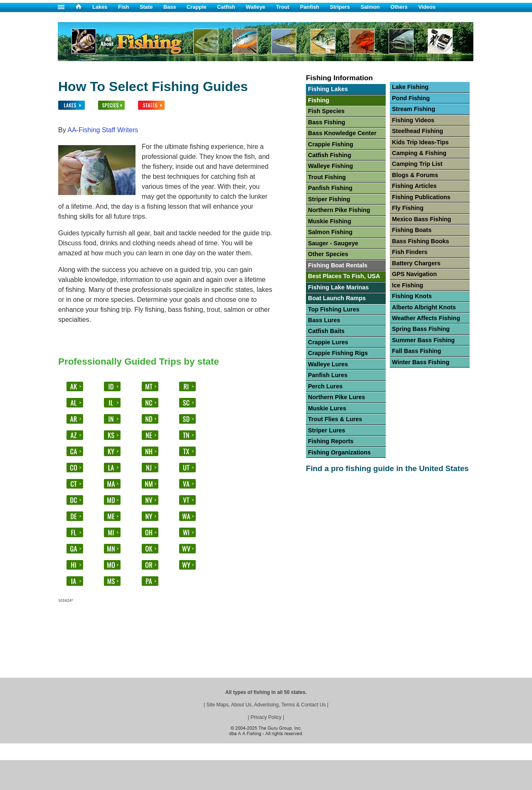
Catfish (226, 7)
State (146, 7)
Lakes (100, 7)
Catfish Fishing (330, 155)
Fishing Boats (412, 230)
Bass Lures (324, 320)
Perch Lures (325, 386)
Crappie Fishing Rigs (338, 353)
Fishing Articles (414, 186)
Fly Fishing (408, 208)
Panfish (310, 7)
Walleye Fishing (330, 166)
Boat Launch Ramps (337, 298)
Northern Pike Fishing (339, 210)
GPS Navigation (414, 274)
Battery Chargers (416, 263)
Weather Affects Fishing (426, 318)
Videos (427, 7)
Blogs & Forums (415, 175)
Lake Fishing (410, 87)
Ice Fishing (408, 285)
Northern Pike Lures (337, 397)
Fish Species (326, 111)
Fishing (319, 100)
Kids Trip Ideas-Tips (420, 142)
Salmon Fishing (330, 232)
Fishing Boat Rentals (338, 265)
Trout (283, 7)
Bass (170, 7)
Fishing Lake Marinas (338, 287)
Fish (123, 7)
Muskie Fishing (330, 221)
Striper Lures (327, 430)
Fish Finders (410, 252)
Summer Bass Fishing (423, 340)
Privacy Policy (266, 717)
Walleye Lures (328, 364)
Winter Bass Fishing (421, 362)
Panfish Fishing (330, 188)
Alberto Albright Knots (424, 307)
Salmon (370, 7)
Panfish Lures (328, 375)
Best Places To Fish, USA (344, 276)
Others (399, 7)
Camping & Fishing (419, 153)
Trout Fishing (327, 177)
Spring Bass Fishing (421, 329)
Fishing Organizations (339, 452)
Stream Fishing (414, 109)
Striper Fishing (329, 199)
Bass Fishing (327, 122)
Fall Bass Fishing (416, 351)
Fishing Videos (413, 120)
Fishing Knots (412, 296)
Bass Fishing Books (421, 241)
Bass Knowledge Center (342, 133)
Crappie (197, 7)
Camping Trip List (417, 164)
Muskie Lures (327, 408)
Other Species (328, 254)
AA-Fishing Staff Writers (103, 130)
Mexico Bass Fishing (421, 219)
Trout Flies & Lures (335, 419)
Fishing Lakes (328, 89)
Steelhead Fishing (417, 131)
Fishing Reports (331, 441)
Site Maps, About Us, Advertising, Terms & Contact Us (266, 705)
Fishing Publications (421, 197)
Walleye (255, 7)
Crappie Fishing (331, 144)
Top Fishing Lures (334, 309)
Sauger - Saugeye (333, 243)
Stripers (340, 7)
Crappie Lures (328, 342)
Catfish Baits (326, 331)
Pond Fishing (411, 98)
